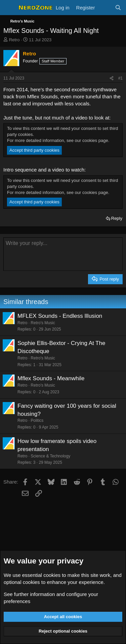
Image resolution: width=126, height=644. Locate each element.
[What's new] (105, 8)
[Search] (118, 8)
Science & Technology (50, 456)
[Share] (112, 78)
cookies (52, 575)
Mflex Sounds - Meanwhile (51, 378)
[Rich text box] (63, 254)
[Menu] (9, 8)
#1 (120, 78)
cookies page (95, 140)
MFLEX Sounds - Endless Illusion (60, 316)
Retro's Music (43, 323)
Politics (37, 420)
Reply (117, 218)
